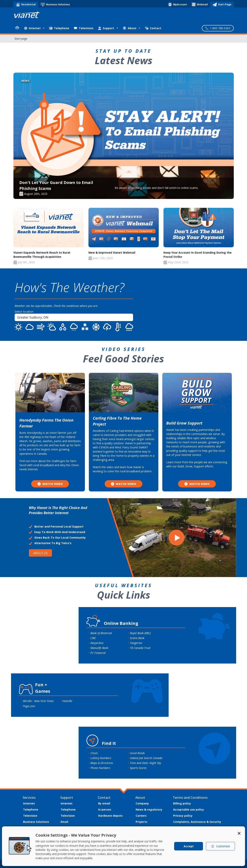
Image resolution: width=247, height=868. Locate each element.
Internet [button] (32, 28)
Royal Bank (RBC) (140, 633)
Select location (24, 312)
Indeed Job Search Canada (146, 758)
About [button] (130, 28)
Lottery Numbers (101, 758)
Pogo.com (29, 706)
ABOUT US (40, 553)
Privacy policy (183, 816)
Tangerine (136, 643)
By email (104, 803)
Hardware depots (110, 816)
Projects (141, 822)
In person (105, 809)
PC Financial (98, 653)
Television (84, 28)
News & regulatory (149, 809)
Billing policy (182, 803)
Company (142, 803)
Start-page (21, 39)
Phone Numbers (100, 768)
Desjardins (97, 643)
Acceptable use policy (189, 809)
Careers (141, 816)
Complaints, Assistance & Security (197, 822)
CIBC (93, 638)
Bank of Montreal (101, 633)
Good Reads (137, 753)
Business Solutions (36, 822)
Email (64, 822)
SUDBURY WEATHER (193, 305)
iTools (94, 753)
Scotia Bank (137, 638)
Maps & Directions (102, 763)
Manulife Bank (99, 648)
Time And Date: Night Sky (145, 763)
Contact (153, 28)
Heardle (67, 701)
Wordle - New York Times (38, 701)
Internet (29, 803)
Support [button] (106, 28)
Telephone (59, 28)
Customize (220, 846)
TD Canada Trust (140, 648)
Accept (189, 846)
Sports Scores (138, 768)
